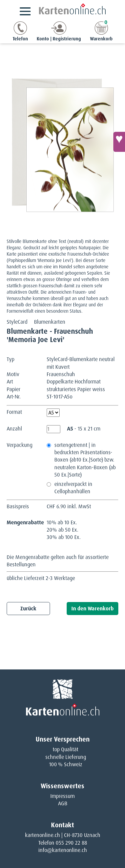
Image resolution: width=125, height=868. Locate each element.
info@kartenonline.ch (63, 850)
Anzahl (14, 429)
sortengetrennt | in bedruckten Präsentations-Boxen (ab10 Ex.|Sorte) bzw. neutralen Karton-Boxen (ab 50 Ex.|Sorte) (85, 460)
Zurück (28, 609)
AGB (63, 803)
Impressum (62, 796)
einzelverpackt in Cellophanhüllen (73, 488)
